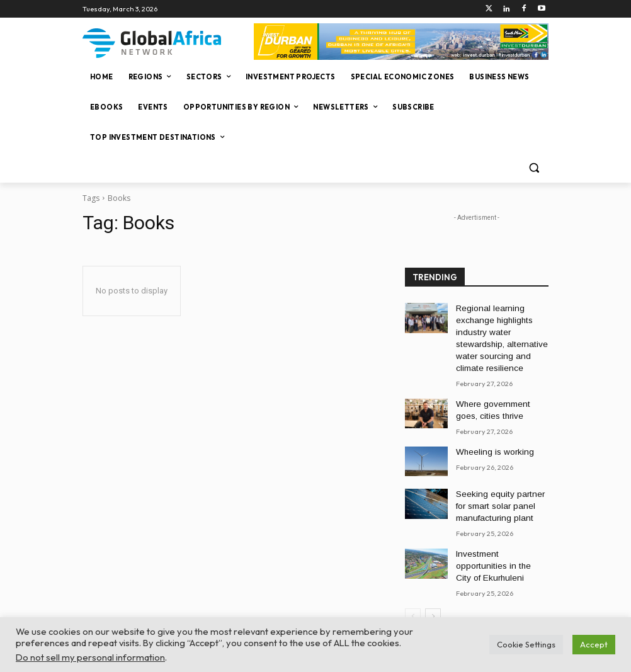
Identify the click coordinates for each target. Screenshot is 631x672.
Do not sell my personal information (90, 657)
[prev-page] (413, 587)
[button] (534, 168)
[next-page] (433, 587)
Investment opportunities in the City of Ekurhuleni (502, 544)
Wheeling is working (491, 440)
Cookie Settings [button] (526, 644)
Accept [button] (594, 644)
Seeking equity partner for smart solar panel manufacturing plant (500, 494)
